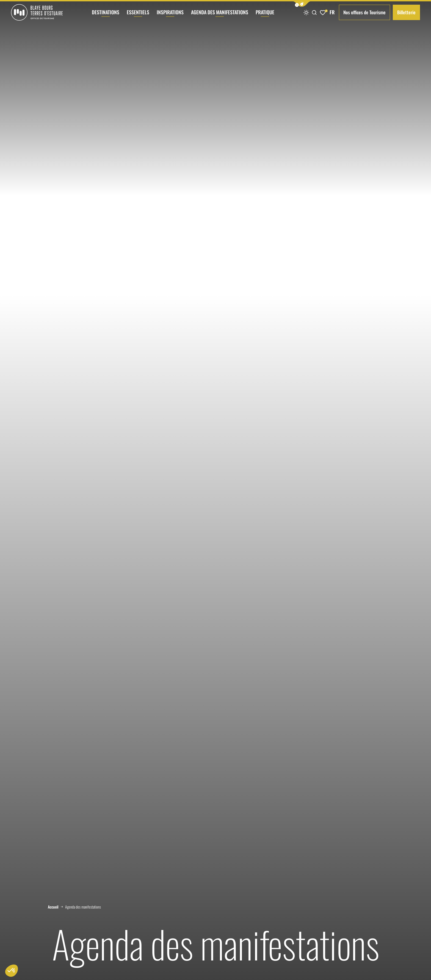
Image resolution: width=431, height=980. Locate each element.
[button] (302, 4)
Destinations (106, 17)
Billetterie (406, 12)
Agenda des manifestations (220, 17)
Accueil (53, 907)
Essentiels (138, 17)
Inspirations (170, 17)
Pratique (265, 17)
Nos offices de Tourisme (364, 12)
